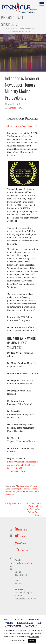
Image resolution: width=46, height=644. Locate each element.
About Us (19, 620)
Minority (21, 492)
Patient (9, 623)
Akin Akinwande (23, 486)
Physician (33, 620)
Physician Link (25, 623)
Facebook (20, 543)
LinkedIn (21, 529)
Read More (34, 637)
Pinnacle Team (15, 108)
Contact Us (31, 626)
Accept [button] (32, 641)
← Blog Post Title (13, 503)
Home (7, 620)
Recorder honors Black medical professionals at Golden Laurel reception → (33, 509)
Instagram (21, 549)
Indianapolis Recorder (21, 489)
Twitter (20, 536)
